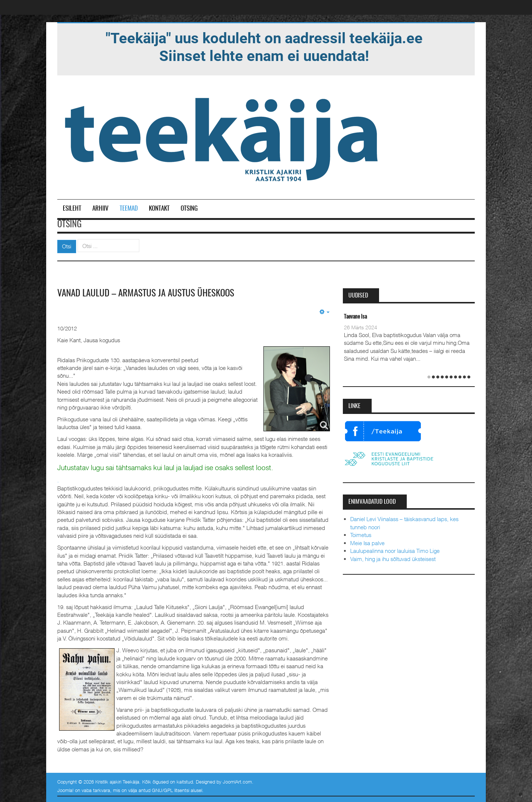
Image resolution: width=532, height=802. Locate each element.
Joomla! (65, 790)
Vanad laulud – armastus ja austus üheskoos (149, 293)
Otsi (67, 246)
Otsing (189, 209)
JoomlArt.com (237, 781)
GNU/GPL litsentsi (170, 790)
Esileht (72, 209)
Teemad (129, 209)
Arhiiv (100, 209)
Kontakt (159, 209)
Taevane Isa (355, 317)
